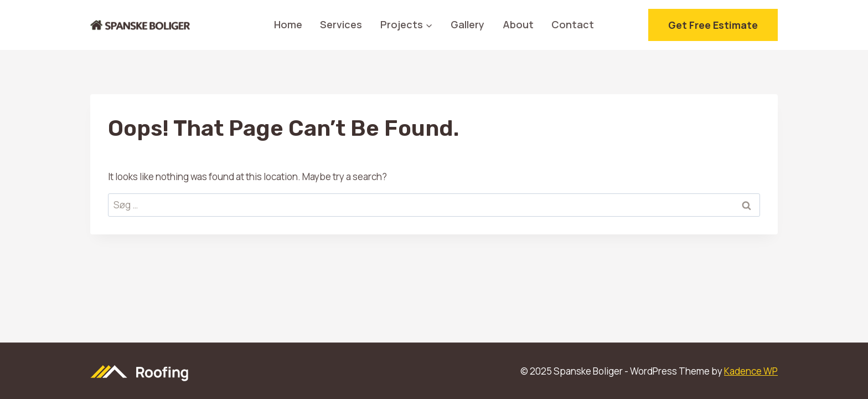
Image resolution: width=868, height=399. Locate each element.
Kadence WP (751, 371)
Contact (573, 24)
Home (288, 24)
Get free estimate (713, 25)
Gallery (467, 24)
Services (341, 24)
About (518, 24)
